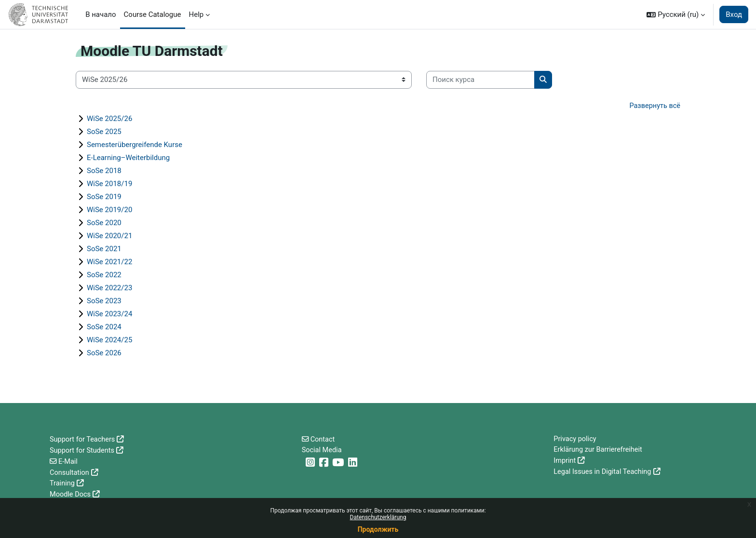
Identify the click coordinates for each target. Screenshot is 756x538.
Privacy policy (575, 440)
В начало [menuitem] (101, 14)
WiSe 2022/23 (109, 288)
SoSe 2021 (104, 249)
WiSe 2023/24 (109, 314)
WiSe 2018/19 (109, 184)
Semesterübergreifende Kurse (135, 145)
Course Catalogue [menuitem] (153, 14)
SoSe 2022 (104, 275)
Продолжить (378, 529)
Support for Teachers (83, 440)
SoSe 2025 (104, 132)
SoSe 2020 (104, 223)
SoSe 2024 (104, 327)
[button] (676, 14)
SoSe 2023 (104, 301)
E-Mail (69, 461)
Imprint (565, 461)
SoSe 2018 (104, 171)
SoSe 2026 (104, 353)
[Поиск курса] (480, 80)
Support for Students (83, 451)
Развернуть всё (654, 106)
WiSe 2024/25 (109, 340)
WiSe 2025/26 (109, 119)
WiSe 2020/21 (109, 236)
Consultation (70, 472)
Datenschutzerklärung (378, 517)
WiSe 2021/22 (109, 262)
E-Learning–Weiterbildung (128, 158)
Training (63, 483)
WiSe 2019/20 (109, 210)
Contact (324, 440)
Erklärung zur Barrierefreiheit (599, 451)
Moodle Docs (71, 494)
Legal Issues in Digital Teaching (604, 472)
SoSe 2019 (104, 197)
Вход (734, 14)
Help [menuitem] (196, 14)
